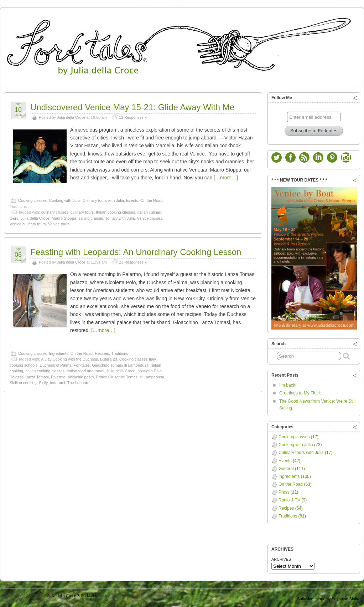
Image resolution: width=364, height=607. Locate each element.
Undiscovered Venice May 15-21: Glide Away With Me (132, 105)
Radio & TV (289, 498)
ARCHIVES (281, 557)
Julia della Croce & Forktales (72, 594)
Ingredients (58, 352)
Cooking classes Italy (138, 357)
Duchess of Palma (55, 363)
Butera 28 (109, 357)
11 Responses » (133, 116)
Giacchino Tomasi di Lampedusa (120, 363)
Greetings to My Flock (300, 391)
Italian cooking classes (115, 210)
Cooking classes (32, 199)
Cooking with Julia (65, 199)
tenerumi (58, 381)
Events (132, 199)
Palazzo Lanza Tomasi (29, 375)
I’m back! (288, 383)
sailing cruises (91, 216)
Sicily (43, 381)
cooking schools (24, 363)
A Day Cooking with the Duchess (69, 357)
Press (284, 490)
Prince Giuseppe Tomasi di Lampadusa (130, 375)
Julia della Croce (71, 116)
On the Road (151, 199)
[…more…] (226, 176)
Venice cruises (150, 216)
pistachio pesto (81, 375)
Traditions (18, 205)
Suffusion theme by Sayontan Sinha (328, 597)
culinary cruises (55, 210)
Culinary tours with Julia (103, 199)
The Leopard (78, 381)
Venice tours (59, 222)
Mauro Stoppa (64, 216)
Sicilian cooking (23, 381)
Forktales (82, 363)
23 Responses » (133, 260)
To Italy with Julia (120, 216)
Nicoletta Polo (150, 369)
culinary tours (82, 210)
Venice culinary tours (28, 222)
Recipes (102, 352)
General (286, 467)
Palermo (58, 375)
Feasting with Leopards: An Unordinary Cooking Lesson (136, 250)
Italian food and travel (85, 369)
